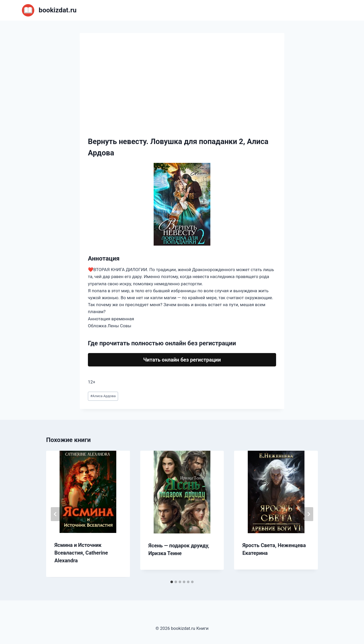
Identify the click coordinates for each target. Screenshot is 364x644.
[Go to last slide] (55, 514)
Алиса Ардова (103, 396)
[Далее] (309, 514)
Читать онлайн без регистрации (182, 360)
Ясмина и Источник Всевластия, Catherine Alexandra (81, 553)
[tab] (172, 582)
